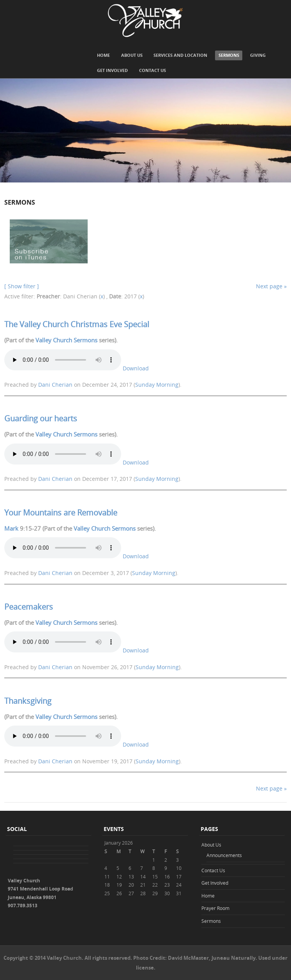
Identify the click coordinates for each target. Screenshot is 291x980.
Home (103, 55)
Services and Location (180, 55)
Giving (258, 55)
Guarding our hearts (41, 418)
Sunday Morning (157, 385)
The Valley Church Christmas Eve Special (77, 324)
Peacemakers (29, 607)
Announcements (224, 855)
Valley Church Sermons (66, 340)
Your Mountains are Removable (61, 513)
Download (136, 368)
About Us (132, 55)
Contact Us (153, 70)
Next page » (271, 286)
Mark (11, 528)
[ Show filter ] (22, 286)
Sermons (229, 55)
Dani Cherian (55, 385)
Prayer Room (215, 908)
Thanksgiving (28, 701)
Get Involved (112, 70)
